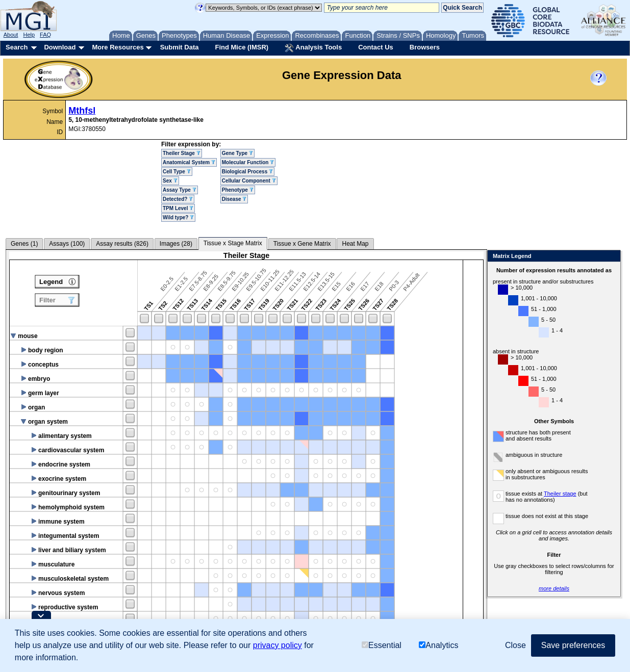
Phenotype (238, 190)
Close (611, 257)
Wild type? (178, 217)
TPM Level (178, 208)
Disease (234, 199)
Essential (382, 645)
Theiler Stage (182, 153)
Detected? (178, 199)
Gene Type (237, 153)
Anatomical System (189, 162)
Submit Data (180, 47)
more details (554, 588)
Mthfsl (82, 111)
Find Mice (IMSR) (242, 47)
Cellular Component (249, 181)
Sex (170, 181)
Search (17, 47)
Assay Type (180, 190)
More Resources (118, 47)
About (11, 35)
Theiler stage (560, 494)
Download (60, 47)
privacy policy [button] (278, 645)
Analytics (438, 645)
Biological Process (247, 172)
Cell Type (177, 172)
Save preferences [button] (573, 645)
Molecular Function (248, 162)
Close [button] (515, 645)
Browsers (425, 47)
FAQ (45, 35)
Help (29, 35)
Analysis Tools (313, 48)
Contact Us (376, 47)
